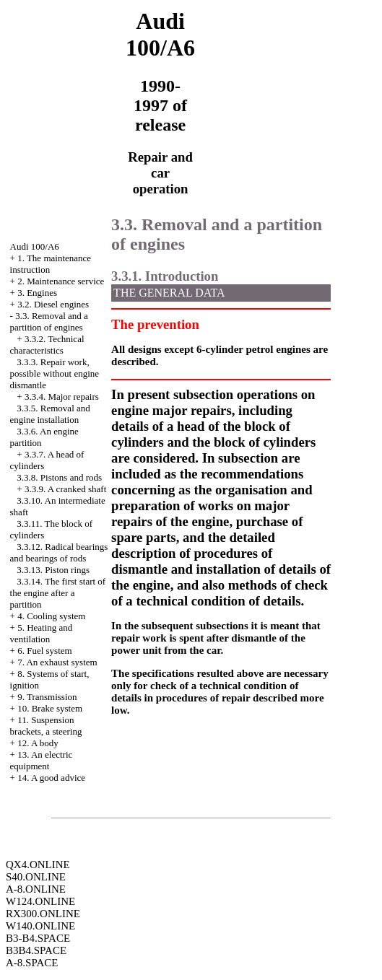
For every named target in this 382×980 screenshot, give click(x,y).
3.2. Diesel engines (53, 304)
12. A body (38, 743)
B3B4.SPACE (36, 950)
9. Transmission (47, 697)
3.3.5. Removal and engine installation (50, 414)
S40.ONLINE (36, 877)
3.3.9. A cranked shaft (65, 489)
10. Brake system (50, 708)
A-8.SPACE (32, 963)
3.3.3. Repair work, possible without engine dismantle (55, 373)
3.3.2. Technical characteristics (47, 345)
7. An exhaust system (57, 662)
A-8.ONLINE (36, 889)
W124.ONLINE (40, 901)
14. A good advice (51, 778)
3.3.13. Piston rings (53, 570)
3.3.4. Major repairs (62, 397)
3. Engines (37, 293)
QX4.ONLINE (38, 865)
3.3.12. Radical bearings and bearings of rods (59, 552)
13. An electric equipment (42, 760)
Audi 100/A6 (35, 246)
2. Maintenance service (61, 281)
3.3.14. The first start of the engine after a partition (58, 593)
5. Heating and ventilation (42, 633)
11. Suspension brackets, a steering (46, 726)
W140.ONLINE (40, 926)
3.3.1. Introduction (165, 276)
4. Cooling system (51, 616)
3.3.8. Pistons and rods (59, 477)
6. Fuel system (44, 651)
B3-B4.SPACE (38, 938)
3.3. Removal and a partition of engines (49, 321)
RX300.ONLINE (43, 914)
